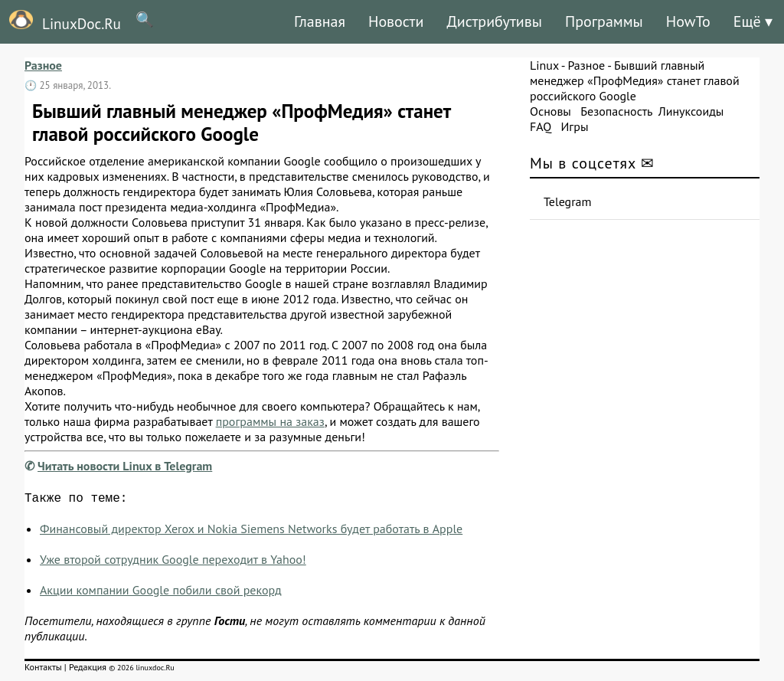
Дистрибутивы (494, 21)
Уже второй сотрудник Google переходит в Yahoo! (173, 562)
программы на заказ (270, 421)
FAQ (541, 126)
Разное (43, 65)
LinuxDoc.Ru (60, 21)
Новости (396, 21)
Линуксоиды (691, 111)
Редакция (88, 670)
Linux (544, 65)
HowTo (688, 21)
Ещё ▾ (753, 21)
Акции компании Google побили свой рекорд (161, 593)
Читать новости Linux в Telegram (125, 466)
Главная (320, 21)
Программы (604, 21)
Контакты (43, 670)
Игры (574, 126)
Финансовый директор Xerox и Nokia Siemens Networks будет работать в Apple (251, 532)
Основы (550, 111)
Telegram (568, 201)
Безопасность (616, 111)
